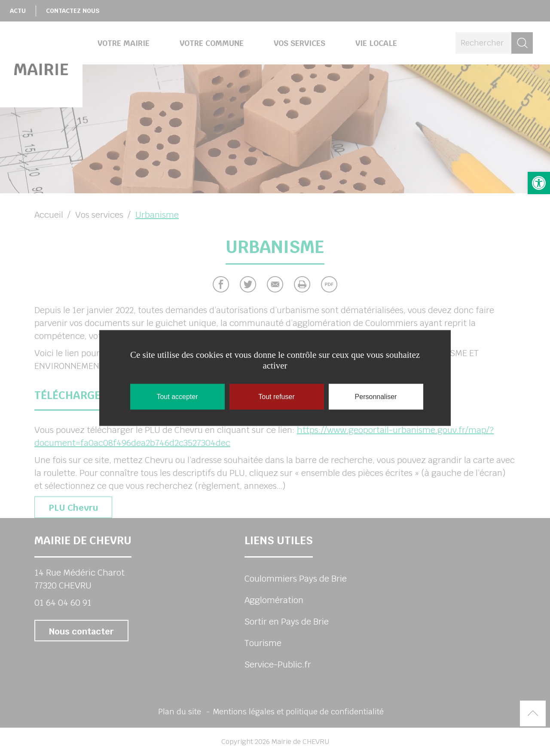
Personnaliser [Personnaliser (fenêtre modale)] (376, 397)
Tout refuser (276, 397)
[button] (539, 183)
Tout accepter (177, 397)
